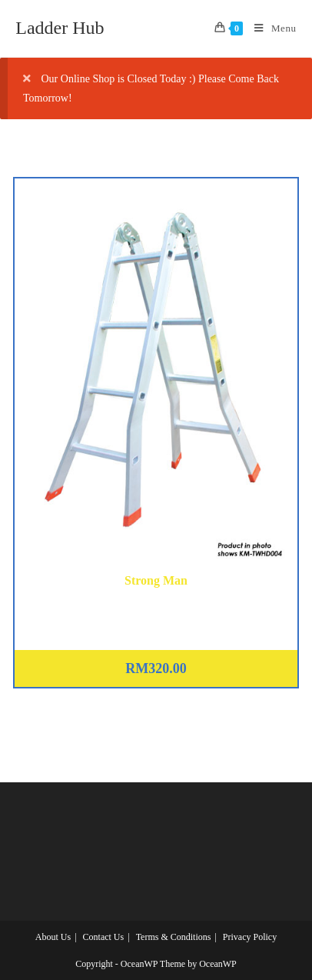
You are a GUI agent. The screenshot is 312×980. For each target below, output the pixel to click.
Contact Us (104, 937)
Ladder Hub (60, 28)
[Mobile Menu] (269, 28)
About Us (53, 937)
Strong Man (156, 580)
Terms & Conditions (174, 937)
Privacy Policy (250, 937)
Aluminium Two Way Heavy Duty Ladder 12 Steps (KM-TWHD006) (156, 608)
